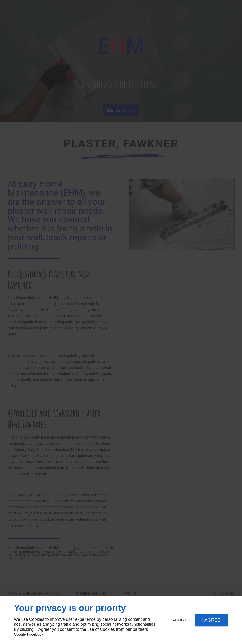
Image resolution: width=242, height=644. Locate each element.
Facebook (35, 634)
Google (20, 634)
